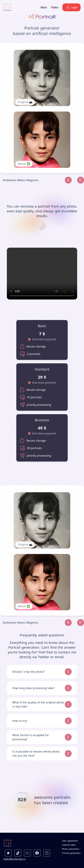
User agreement (70, 841)
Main (44, 7)
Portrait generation (71, 853)
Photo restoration (70, 849)
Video (55, 7)
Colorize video (69, 845)
